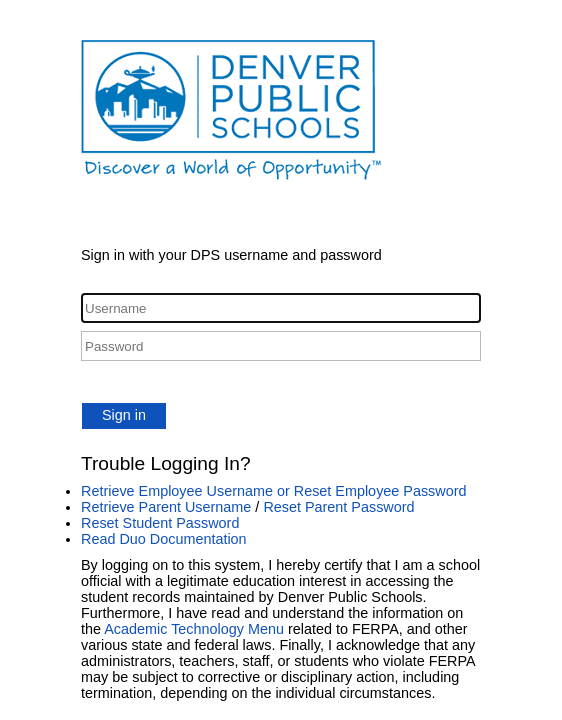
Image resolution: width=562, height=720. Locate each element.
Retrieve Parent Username (166, 507)
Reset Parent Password (338, 507)
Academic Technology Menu (194, 629)
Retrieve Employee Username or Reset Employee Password (274, 491)
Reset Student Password (160, 523)
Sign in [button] (124, 415)
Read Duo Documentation (164, 539)
